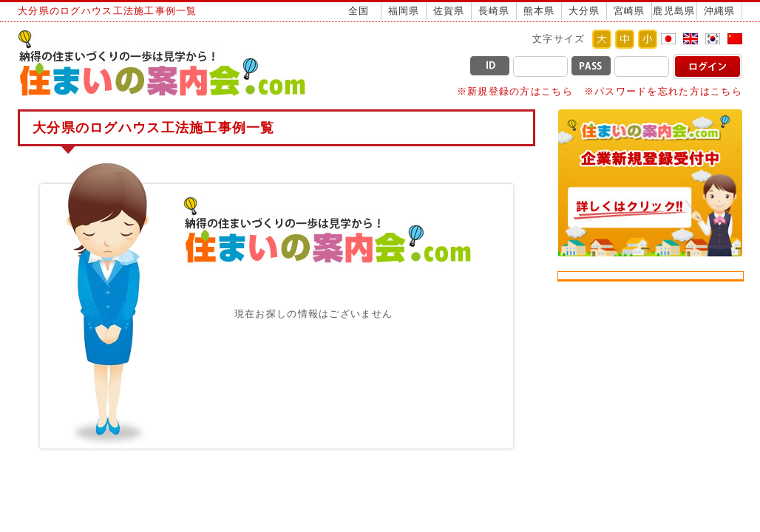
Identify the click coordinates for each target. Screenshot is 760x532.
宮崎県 (630, 11)
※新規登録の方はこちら (515, 91)
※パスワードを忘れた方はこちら (663, 91)
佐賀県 (449, 11)
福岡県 (404, 11)
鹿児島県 (674, 11)
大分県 (584, 11)
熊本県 (539, 11)
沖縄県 (720, 11)
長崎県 (494, 11)
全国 (359, 11)
